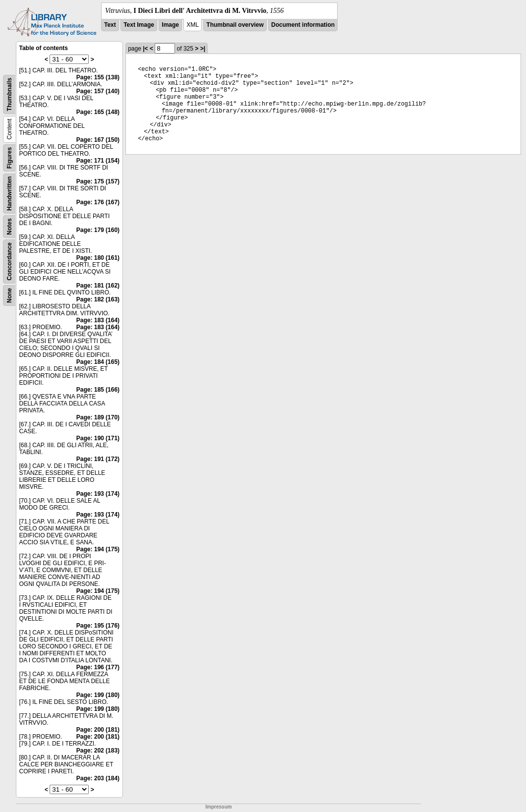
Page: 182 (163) (98, 299)
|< (145, 49)
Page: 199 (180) (98, 695)
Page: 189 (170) (98, 417)
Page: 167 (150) (98, 140)
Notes (9, 226)
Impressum (218, 807)
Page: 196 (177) (98, 667)
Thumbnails (9, 94)
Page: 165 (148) (98, 112)
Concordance (9, 261)
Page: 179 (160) (98, 230)
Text (110, 25)
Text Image (139, 25)
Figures (9, 158)
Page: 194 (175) (98, 549)
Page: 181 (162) (98, 286)
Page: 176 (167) (98, 202)
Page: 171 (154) (98, 161)
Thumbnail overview (235, 25)
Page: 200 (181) (98, 730)
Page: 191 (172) (98, 459)
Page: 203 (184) (98, 778)
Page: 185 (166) (98, 390)
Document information (303, 25)
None (9, 295)
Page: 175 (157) (98, 181)
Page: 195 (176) (98, 626)
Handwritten (9, 194)
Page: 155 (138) (98, 77)
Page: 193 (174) (98, 494)
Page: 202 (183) (98, 751)
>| (203, 49)
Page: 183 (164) (98, 320)
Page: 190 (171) (98, 438)
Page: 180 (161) (98, 258)
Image (170, 25)
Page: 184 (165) (98, 362)
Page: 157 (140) (98, 91)
